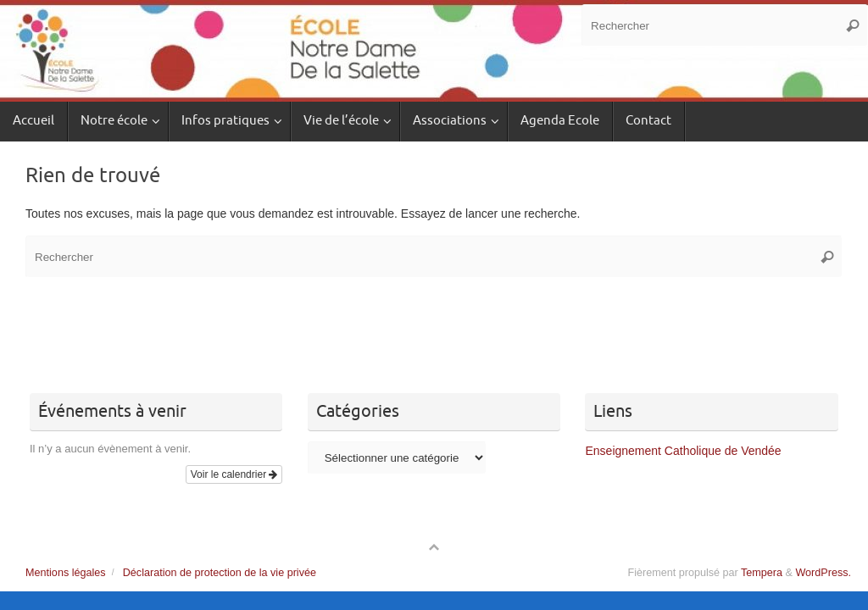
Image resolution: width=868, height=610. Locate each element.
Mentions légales (66, 573)
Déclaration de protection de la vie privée (220, 573)
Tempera (762, 573)
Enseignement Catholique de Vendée (683, 451)
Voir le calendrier (234, 474)
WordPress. (823, 573)
